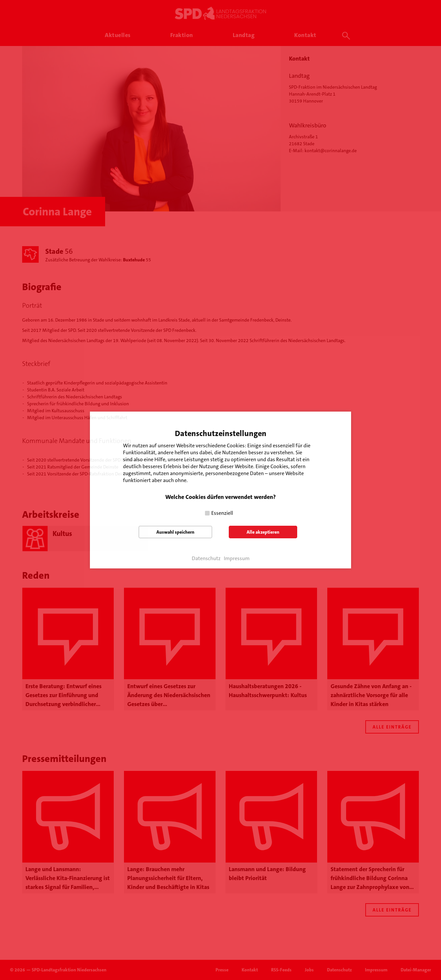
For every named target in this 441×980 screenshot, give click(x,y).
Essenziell (222, 513)
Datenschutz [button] (206, 558)
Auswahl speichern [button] (175, 532)
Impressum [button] (237, 558)
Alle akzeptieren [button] (263, 532)
